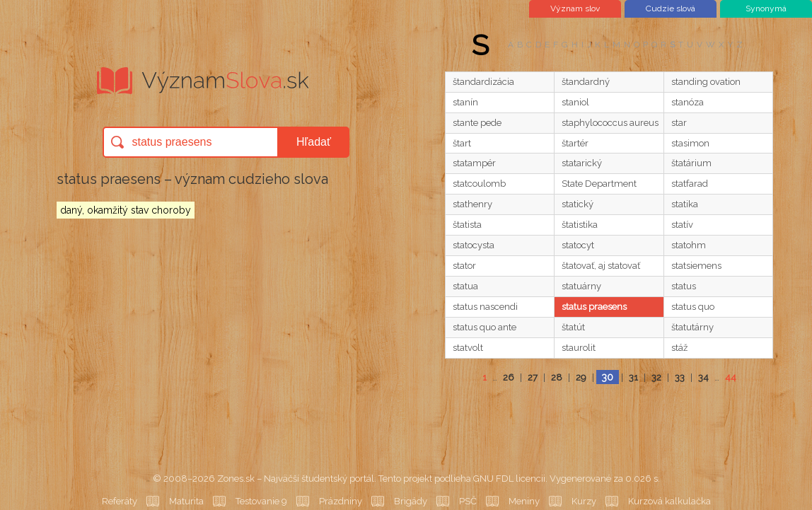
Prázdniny (341, 501)
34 (703, 377)
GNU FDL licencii (509, 479)
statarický (582, 163)
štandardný (586, 82)
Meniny (524, 501)
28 (557, 377)
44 (731, 377)
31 (633, 377)
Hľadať (314, 142)
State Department (599, 184)
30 (607, 377)
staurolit (579, 348)
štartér (575, 143)
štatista (467, 225)
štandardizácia (483, 82)
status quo (693, 307)
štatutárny (692, 327)
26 (509, 377)
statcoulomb (479, 184)
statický (578, 204)
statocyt (578, 245)
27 (533, 377)
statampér (474, 163)
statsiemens (696, 266)
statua (465, 286)
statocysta (474, 245)
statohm (689, 245)
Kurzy (584, 501)
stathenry (472, 204)
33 (680, 377)
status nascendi (485, 307)
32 (656, 377)
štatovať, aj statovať (601, 266)
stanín (465, 102)
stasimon (690, 143)
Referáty (120, 501)
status (684, 286)
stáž (679, 348)
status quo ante (485, 327)
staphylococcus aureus (610, 123)
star (679, 123)
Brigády (411, 501)
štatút (573, 327)
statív (682, 225)
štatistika (580, 225)
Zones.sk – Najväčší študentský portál (296, 479)
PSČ (468, 501)
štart (462, 143)
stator (464, 266)
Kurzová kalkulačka (669, 501)
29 (581, 377)
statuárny (581, 286)
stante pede (477, 123)
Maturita (186, 501)
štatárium (691, 163)
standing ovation (706, 82)
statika (685, 204)
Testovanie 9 (261, 501)
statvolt (468, 348)
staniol (575, 102)
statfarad (690, 184)
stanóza (688, 102)
